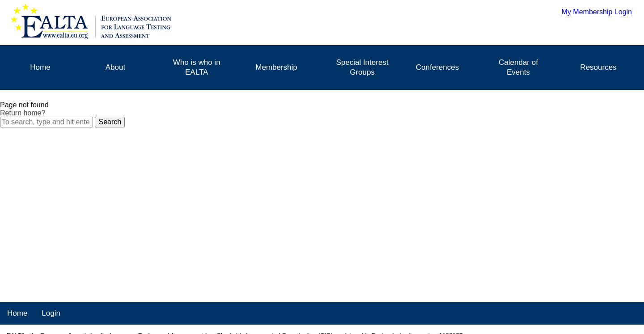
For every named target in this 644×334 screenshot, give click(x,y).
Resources (598, 67)
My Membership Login (597, 12)
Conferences (437, 67)
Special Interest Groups (362, 67)
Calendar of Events (518, 67)
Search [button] (110, 122)
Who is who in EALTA (197, 67)
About (115, 67)
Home (40, 67)
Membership (276, 67)
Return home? (23, 113)
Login (51, 313)
